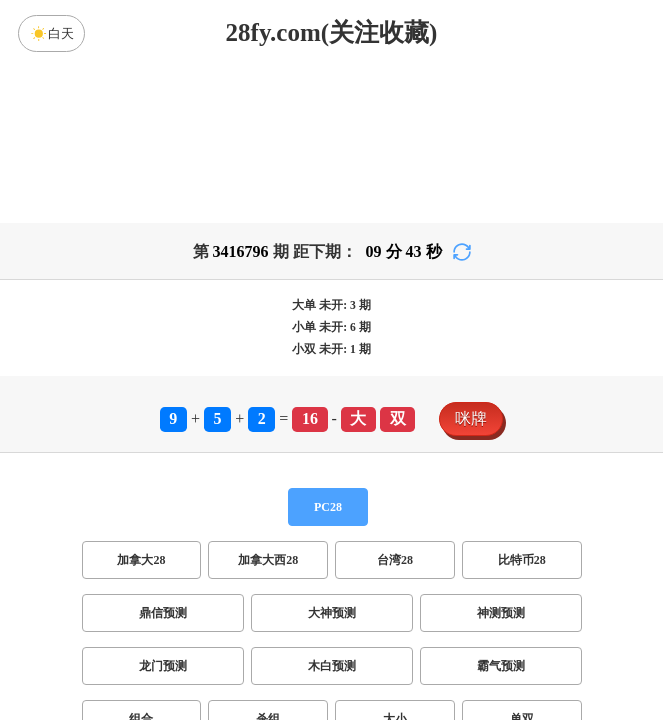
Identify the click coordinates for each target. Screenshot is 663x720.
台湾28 (395, 560)
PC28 (328, 507)
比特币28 (522, 560)
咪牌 (471, 418)
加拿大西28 (268, 560)
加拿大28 (141, 560)
